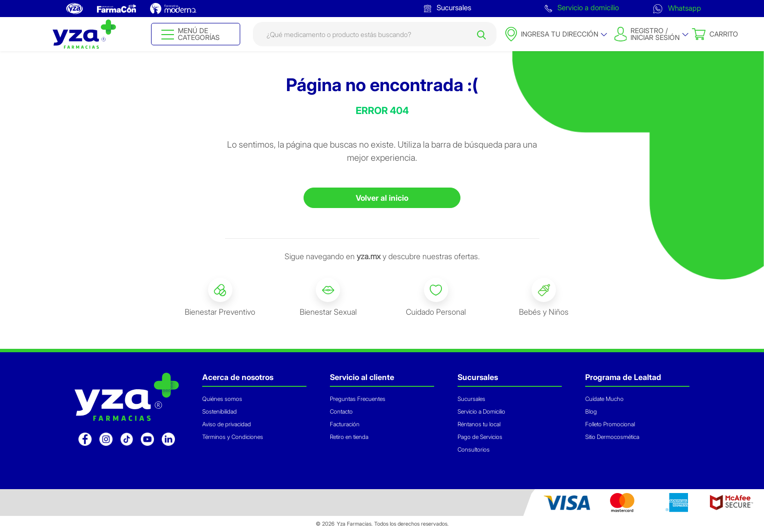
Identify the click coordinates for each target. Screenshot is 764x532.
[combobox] (375, 34)
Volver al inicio (382, 198)
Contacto (341, 411)
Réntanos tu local (479, 424)
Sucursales (448, 8)
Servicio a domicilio (582, 8)
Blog (591, 411)
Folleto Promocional (610, 424)
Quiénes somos (222, 399)
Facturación (345, 424)
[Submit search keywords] (481, 34)
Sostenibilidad (220, 411)
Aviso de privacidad (227, 424)
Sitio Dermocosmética (612, 437)
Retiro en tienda (349, 437)
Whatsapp (677, 8)
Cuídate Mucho (604, 399)
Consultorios (474, 449)
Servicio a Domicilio (481, 411)
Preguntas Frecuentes (358, 399)
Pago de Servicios (480, 437)
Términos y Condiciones (233, 437)
